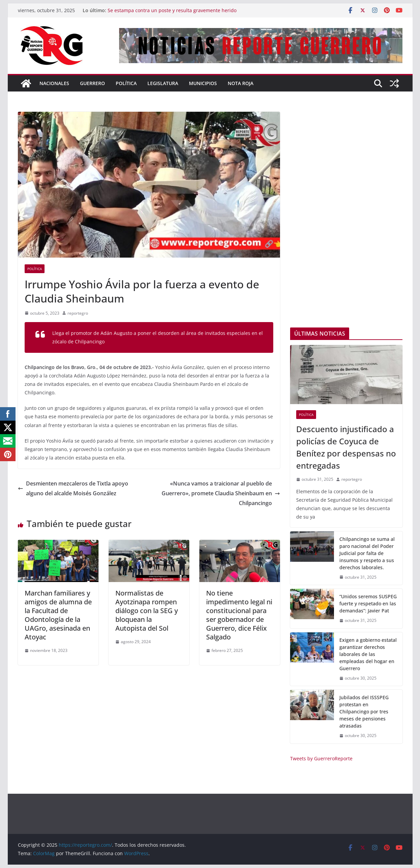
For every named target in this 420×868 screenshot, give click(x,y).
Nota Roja (241, 83)
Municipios (203, 83)
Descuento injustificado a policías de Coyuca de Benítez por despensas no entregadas (346, 447)
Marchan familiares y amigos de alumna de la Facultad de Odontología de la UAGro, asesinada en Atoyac (58, 615)
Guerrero (92, 83)
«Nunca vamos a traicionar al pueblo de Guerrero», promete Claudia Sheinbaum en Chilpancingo (221, 493)
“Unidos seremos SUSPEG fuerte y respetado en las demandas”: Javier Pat (368, 603)
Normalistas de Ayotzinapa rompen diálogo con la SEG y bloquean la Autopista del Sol (147, 611)
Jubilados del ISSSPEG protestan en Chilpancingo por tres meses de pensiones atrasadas (364, 712)
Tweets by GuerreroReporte (321, 758)
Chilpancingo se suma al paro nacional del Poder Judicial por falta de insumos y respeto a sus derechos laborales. (367, 553)
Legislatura (163, 83)
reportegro (78, 313)
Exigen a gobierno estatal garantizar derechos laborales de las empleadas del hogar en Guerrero (368, 654)
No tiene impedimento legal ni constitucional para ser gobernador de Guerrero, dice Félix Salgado (239, 615)
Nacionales (54, 83)
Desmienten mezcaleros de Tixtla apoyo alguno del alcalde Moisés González (73, 488)
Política (126, 83)
